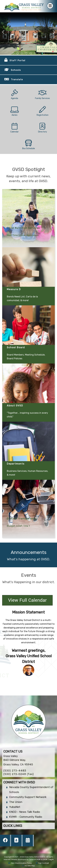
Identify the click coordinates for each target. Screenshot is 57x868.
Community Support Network (28, 797)
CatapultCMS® (35, 859)
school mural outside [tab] (44, 53)
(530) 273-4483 (15, 771)
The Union (16, 802)
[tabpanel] (28, 34)
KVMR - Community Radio (26, 817)
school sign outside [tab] (31, 53)
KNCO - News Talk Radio (25, 812)
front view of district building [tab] (13, 53)
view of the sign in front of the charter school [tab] (18, 53)
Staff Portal (17, 60)
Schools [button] (16, 70)
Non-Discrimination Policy (20, 863)
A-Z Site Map (29, 866)
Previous (3, 32)
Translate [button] (17, 80)
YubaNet (15, 807)
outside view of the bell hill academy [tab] (22, 53)
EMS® (45, 859)
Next (54, 32)
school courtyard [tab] (26, 53)
